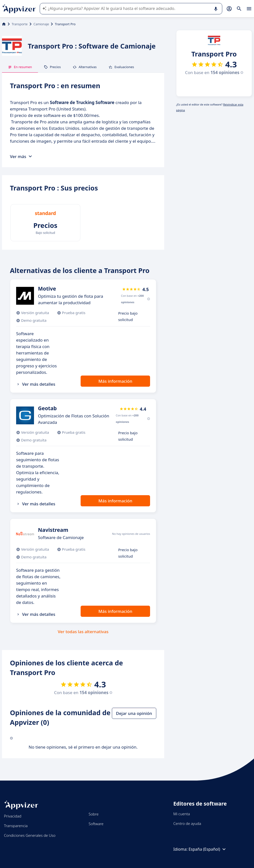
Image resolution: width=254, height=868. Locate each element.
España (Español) (208, 849)
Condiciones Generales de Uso (30, 835)
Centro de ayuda (187, 823)
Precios (52, 67)
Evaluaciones (121, 67)
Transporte (20, 24)
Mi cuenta (182, 814)
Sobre (94, 814)
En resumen (20, 67)
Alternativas (85, 67)
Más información (115, 381)
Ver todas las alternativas (83, 632)
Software (96, 824)
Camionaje (41, 24)
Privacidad (13, 816)
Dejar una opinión (134, 713)
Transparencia (16, 826)
